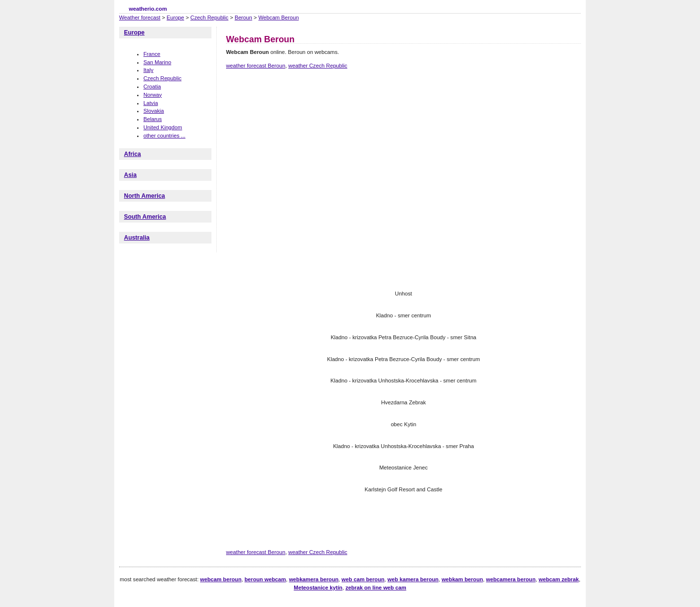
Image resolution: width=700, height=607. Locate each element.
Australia (137, 238)
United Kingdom (163, 127)
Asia (130, 175)
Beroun (244, 17)
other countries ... (164, 136)
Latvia (151, 103)
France (152, 54)
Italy (149, 70)
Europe (175, 17)
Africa (132, 154)
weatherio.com (148, 9)
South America (145, 217)
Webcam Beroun (279, 17)
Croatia (152, 87)
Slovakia (154, 111)
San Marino (157, 62)
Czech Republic (210, 17)
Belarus (153, 119)
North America (144, 196)
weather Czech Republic (318, 66)
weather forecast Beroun (256, 66)
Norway (153, 95)
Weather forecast (140, 17)
